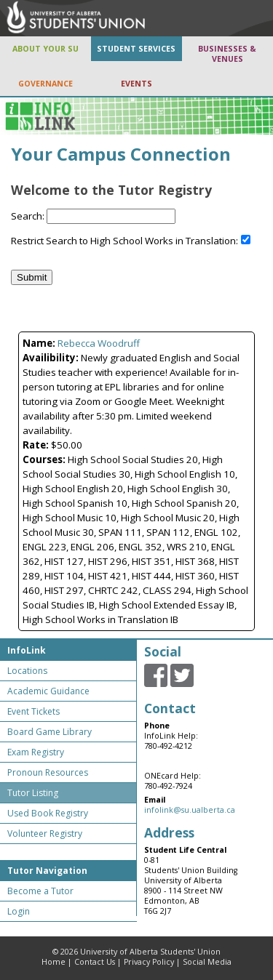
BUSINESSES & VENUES (227, 54)
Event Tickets (33, 711)
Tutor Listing (33, 793)
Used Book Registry (48, 813)
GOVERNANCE (45, 84)
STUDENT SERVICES (136, 49)
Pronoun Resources (48, 772)
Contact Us (95, 962)
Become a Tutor (40, 891)
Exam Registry (36, 752)
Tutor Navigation (47, 871)
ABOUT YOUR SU (45, 49)
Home (54, 962)
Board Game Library (50, 732)
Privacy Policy (149, 962)
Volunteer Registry (45, 834)
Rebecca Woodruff (99, 343)
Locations (27, 671)
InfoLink (27, 650)
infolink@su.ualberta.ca (190, 810)
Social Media (207, 962)
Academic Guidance (48, 691)
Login (19, 911)
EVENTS (136, 84)
